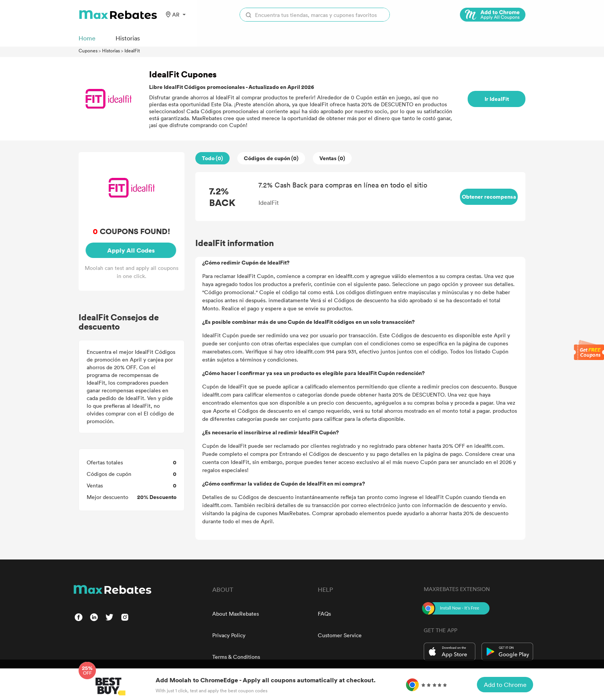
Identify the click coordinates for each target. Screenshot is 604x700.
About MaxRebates (236, 614)
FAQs (324, 614)
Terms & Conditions (236, 657)
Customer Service (340, 635)
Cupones (88, 50)
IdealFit (132, 50)
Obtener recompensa (489, 197)
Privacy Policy (229, 635)
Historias (111, 50)
